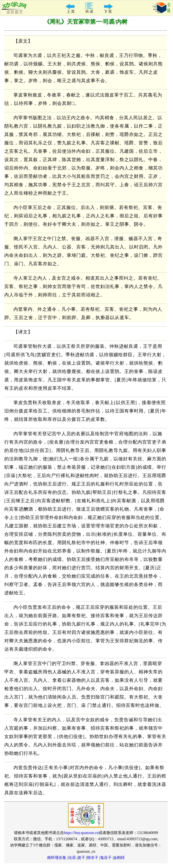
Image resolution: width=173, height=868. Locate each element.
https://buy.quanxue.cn (81, 833)
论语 (72, 858)
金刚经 (119, 858)
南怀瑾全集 (57, 858)
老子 (81, 858)
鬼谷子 (106, 858)
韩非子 (93, 858)
